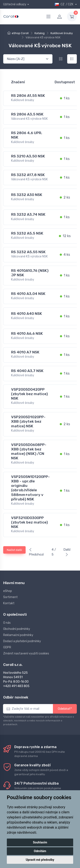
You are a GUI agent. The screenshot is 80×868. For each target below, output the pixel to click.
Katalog (40, 33)
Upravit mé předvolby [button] (40, 860)
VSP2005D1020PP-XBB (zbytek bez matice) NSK (28, 421)
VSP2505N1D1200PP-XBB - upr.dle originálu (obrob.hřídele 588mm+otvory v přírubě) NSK (30, 488)
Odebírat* (65, 709)
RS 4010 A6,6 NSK (27, 333)
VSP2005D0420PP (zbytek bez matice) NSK (29, 394)
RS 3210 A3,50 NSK (28, 156)
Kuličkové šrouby (62, 33)
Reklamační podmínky (18, 635)
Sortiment (10, 597)
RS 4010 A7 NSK (25, 352)
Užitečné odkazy (15, 4)
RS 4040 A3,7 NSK (27, 371)
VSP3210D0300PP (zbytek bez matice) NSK (29, 522)
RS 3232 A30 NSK (27, 195)
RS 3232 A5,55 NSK (28, 252)
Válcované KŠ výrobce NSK (29, 119)
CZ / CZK (64, 4)
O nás (7, 623)
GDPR (7, 647)
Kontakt (9, 603)
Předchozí (36, 552)
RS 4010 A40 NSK (27, 314)
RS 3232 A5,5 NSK (27, 233)
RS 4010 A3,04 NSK (28, 294)
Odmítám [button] (40, 851)
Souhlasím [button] (40, 842)
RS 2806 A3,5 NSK (27, 114)
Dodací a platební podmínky (22, 641)
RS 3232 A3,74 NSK (28, 214)
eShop (8, 591)
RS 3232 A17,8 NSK (28, 175)
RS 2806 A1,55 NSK (28, 96)
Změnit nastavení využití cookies (26, 653)
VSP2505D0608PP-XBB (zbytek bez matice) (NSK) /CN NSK (29, 451)
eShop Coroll (20, 33)
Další (67, 552)
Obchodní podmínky (17, 629)
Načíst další (14, 550)
